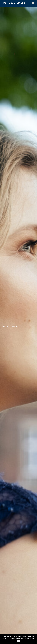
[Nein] (35, 639)
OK (18, 641)
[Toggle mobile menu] (33, 3)
